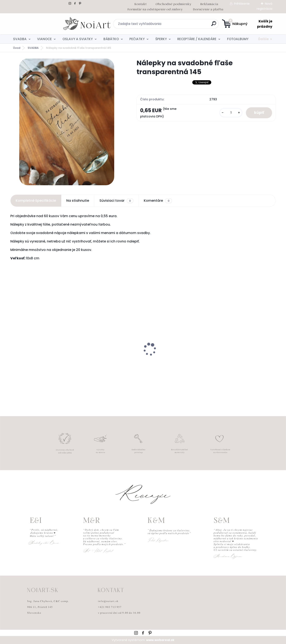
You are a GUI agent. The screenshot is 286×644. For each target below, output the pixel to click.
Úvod (17, 48)
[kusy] (230, 113)
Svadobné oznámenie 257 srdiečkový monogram (169, 361)
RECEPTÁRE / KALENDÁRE (197, 39)
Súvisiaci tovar (116, 201)
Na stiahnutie (78, 201)
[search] (184, 25)
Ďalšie (263, 39)
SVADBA (20, 39)
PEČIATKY (137, 39)
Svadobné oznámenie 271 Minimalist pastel (235, 361)
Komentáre (158, 201)
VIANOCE (44, 39)
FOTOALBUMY (238, 39)
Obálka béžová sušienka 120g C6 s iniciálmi (108, 361)
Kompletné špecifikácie (36, 201)
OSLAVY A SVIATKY (78, 39)
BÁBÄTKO (111, 39)
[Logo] (36, 24)
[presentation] (13, 343)
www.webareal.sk (160, 640)
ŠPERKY (161, 39)
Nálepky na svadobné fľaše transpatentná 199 (35, 361)
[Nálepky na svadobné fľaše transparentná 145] (67, 122)
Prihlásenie (242, 4)
